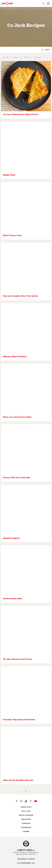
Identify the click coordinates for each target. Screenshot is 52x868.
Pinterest (31, 801)
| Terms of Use (32, 854)
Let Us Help (26, 811)
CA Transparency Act (26, 863)
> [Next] (29, 791)
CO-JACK (38, 57)
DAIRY (16, 57)
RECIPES (5, 57)
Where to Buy (26, 807)
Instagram (21, 801)
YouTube (36, 801)
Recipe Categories (26, 815)
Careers (26, 832)
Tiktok (26, 801)
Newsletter (26, 819)
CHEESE (26, 57)
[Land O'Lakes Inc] (26, 850)
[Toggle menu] (48, 4)
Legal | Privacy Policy (22, 854)
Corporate (26, 823)
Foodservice (26, 828)
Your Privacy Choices (26, 859)
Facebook (16, 801)
